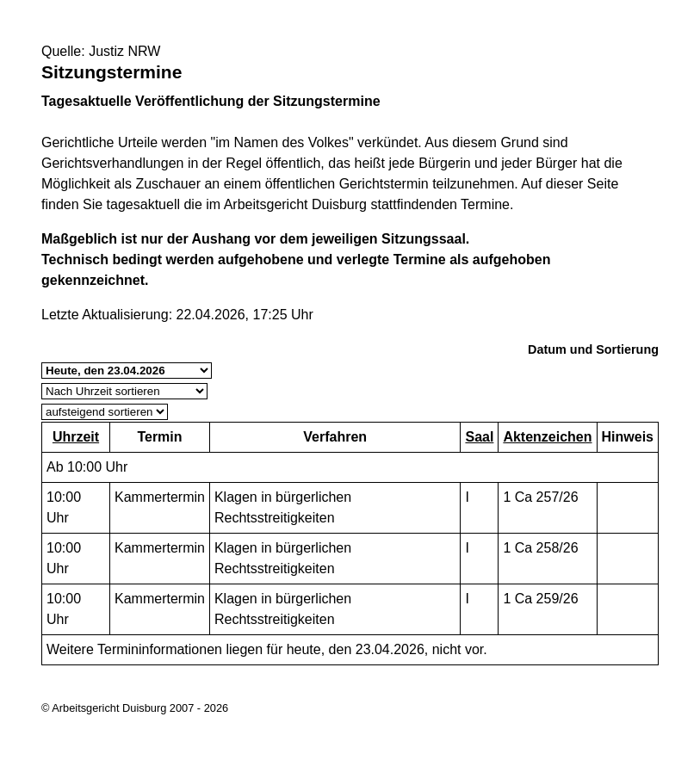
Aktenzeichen (547, 437)
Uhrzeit (76, 437)
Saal (479, 437)
